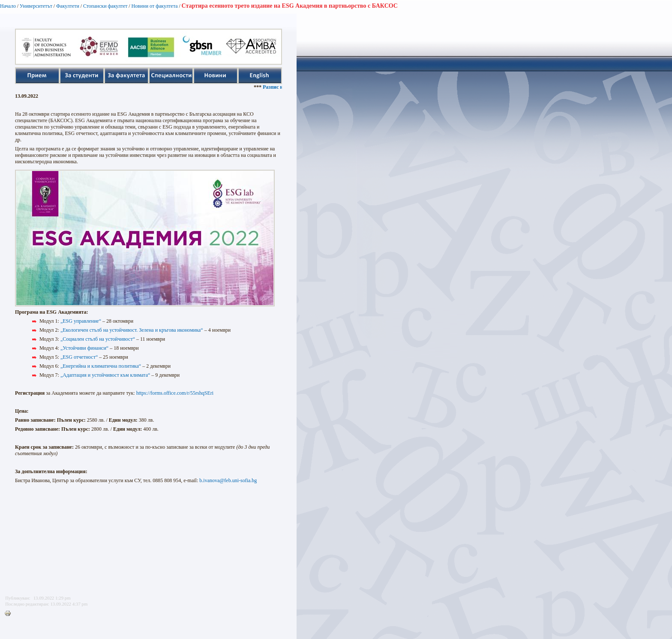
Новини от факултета (154, 6)
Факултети (68, 6)
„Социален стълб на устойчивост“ (98, 339)
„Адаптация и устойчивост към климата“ (105, 375)
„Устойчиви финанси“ (84, 348)
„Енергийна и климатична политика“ (101, 366)
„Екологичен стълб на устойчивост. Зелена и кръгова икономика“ (132, 330)
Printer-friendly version (10, 614)
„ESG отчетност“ (79, 357)
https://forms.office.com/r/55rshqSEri (175, 393)
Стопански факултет (105, 6)
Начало (8, 6)
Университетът (36, 6)
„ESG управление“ (81, 321)
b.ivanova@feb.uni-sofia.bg (228, 480)
